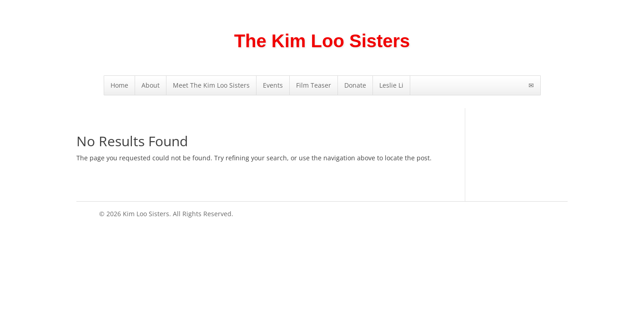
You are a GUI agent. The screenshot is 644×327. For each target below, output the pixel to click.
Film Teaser (314, 85)
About (151, 85)
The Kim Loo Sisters (322, 41)
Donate (355, 85)
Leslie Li (391, 85)
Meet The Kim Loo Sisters (211, 85)
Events (273, 85)
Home (119, 85)
